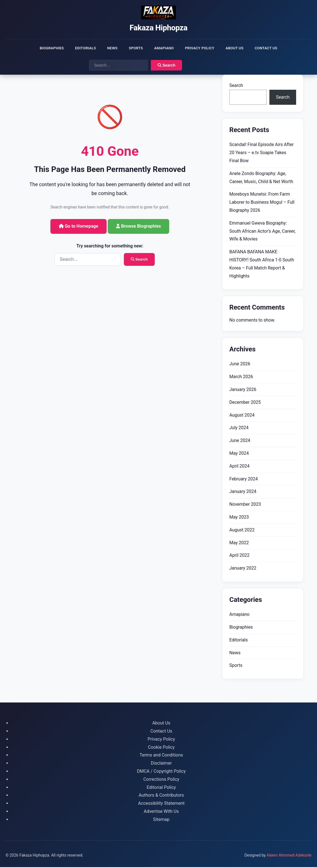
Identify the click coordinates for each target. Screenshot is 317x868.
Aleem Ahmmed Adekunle (289, 856)
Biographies (43, 48)
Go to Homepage (78, 227)
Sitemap (161, 820)
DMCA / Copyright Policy (161, 772)
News (109, 48)
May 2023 (239, 518)
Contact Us (275, 48)
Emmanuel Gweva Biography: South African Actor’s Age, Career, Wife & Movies (262, 232)
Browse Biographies (138, 227)
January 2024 (243, 493)
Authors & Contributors (161, 796)
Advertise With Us (161, 812)
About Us (241, 48)
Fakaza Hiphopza (158, 28)
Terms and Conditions (161, 756)
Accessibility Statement (161, 804)
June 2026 (240, 365)
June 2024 (240, 442)
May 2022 (239, 544)
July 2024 (239, 429)
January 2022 (243, 569)
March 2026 (241, 378)
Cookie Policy (161, 748)
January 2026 (243, 390)
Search (167, 66)
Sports (134, 48)
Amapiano (164, 48)
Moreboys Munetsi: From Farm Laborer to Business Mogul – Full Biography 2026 (262, 203)
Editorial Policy (161, 788)
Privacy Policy (203, 48)
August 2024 (242, 416)
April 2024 (239, 467)
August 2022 (242, 531)
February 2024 (244, 480)
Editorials (80, 48)
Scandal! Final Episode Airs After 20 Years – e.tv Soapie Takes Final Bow (261, 154)
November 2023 (245, 505)
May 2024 (239, 454)
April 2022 (239, 556)
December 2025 (245, 403)
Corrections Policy (161, 780)
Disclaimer (161, 764)
